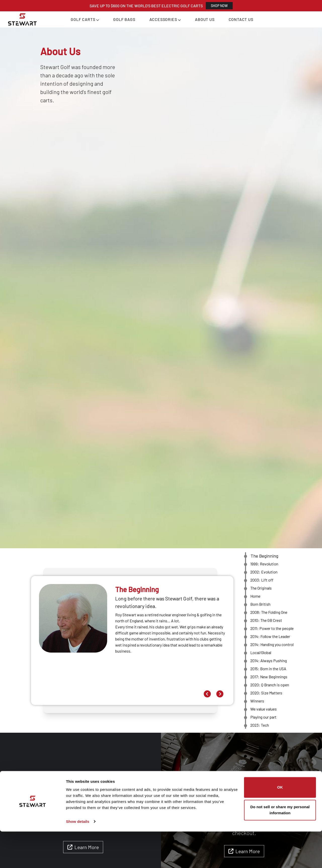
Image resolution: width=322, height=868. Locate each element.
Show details (78, 858)
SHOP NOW (219, 6)
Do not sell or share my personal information (280, 846)
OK (280, 824)
